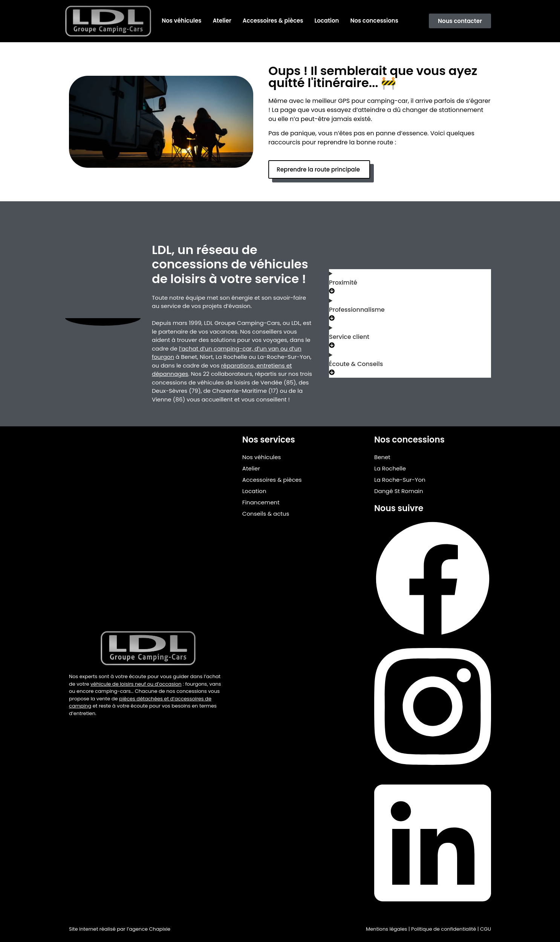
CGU (486, 929)
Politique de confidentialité (444, 929)
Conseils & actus (266, 514)
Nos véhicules (181, 21)
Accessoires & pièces (273, 21)
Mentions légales (386, 929)
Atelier (222, 21)
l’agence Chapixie (148, 929)
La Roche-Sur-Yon (400, 480)
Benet (382, 457)
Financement (261, 502)
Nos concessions (374, 21)
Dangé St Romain (399, 491)
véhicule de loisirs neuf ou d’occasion (136, 684)
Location (327, 21)
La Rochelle (390, 468)
